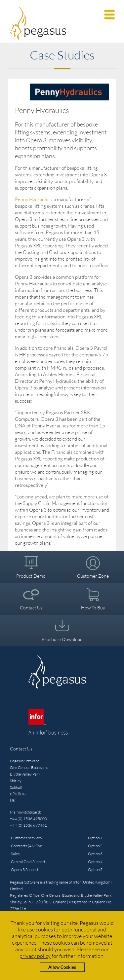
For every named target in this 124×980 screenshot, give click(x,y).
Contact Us (31, 608)
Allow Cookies (62, 967)
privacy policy (35, 956)
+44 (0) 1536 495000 (28, 819)
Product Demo (31, 576)
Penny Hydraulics (33, 199)
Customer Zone (93, 576)
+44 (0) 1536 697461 (28, 825)
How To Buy (93, 608)
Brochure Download (62, 639)
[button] (109, 15)
